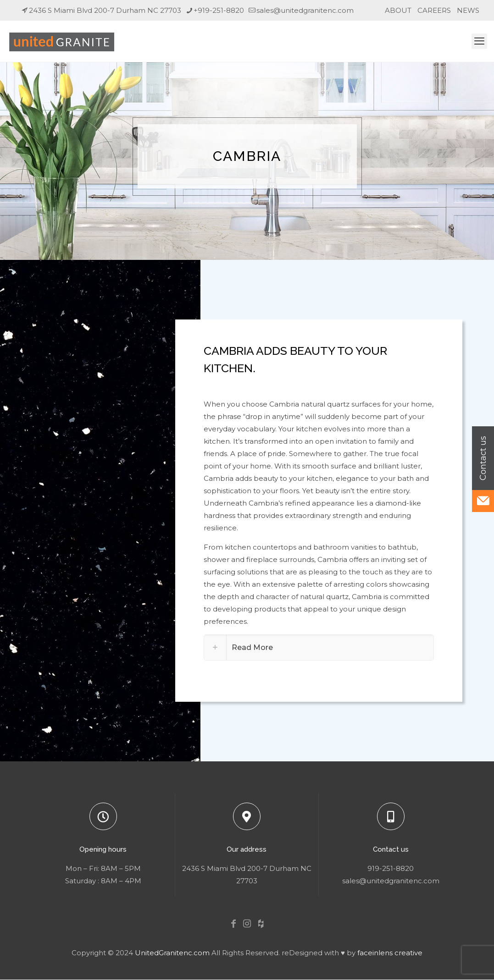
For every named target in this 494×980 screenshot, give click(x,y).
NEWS (468, 10)
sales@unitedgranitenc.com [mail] (305, 10)
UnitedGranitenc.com (172, 953)
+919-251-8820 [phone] (219, 10)
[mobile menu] (479, 41)
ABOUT (398, 10)
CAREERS (434, 10)
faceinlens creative (390, 953)
